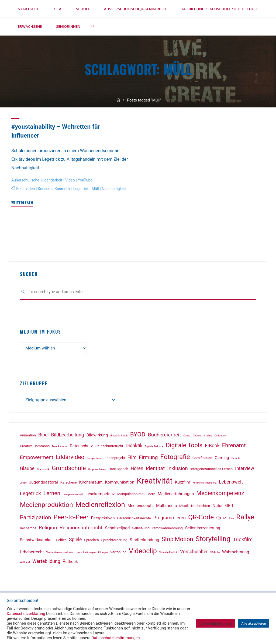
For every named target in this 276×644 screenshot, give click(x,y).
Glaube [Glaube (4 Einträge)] (27, 470)
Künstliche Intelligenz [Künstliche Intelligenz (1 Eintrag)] (205, 483)
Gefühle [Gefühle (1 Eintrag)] (236, 459)
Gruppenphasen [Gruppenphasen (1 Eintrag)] (97, 470)
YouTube (88, 180)
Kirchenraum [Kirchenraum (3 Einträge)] (91, 483)
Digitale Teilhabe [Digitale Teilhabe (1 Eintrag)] (154, 447)
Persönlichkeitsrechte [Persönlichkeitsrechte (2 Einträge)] (134, 519)
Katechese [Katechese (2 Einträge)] (69, 483)
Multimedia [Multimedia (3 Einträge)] (166, 507)
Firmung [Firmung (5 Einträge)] (148, 458)
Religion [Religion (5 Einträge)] (48, 529)
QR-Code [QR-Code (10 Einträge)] (201, 518)
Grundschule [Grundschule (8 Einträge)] (69, 469)
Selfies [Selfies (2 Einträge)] (61, 541)
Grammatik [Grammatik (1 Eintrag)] (43, 470)
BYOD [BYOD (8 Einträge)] (138, 435)
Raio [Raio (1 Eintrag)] (231, 519)
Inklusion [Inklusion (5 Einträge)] (177, 469)
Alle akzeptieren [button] (254, 623)
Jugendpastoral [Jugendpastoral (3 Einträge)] (44, 483)
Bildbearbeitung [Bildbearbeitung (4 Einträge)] (68, 436)
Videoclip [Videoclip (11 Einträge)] (143, 552)
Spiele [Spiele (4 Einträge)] (75, 541)
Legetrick (83, 189)
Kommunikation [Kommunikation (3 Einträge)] (120, 483)
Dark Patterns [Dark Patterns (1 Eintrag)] (60, 447)
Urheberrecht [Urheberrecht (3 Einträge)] (32, 553)
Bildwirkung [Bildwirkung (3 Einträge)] (97, 436)
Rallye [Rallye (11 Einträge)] (245, 518)
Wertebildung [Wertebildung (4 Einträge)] (46, 562)
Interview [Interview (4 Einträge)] (245, 470)
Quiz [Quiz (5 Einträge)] (221, 519)
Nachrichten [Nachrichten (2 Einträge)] (201, 507)
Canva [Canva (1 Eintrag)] (187, 437)
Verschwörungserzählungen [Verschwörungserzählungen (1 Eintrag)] (92, 553)
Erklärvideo (26, 189)
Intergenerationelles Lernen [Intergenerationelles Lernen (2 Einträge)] (211, 470)
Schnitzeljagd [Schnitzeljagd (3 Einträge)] (117, 529)
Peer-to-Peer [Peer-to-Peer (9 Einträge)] (71, 518)
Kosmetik (64, 189)
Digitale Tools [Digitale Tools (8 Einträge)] (184, 446)
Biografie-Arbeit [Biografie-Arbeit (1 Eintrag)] (119, 437)
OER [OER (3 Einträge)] (229, 507)
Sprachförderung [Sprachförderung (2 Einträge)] (114, 541)
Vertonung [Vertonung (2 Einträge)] (118, 553)
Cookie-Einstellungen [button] (216, 623)
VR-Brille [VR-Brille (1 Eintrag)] (215, 553)
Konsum (46, 189)
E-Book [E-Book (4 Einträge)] (212, 447)
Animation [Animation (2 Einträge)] (28, 436)
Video (72, 180)
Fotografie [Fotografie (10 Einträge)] (175, 458)
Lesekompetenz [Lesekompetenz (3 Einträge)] (100, 495)
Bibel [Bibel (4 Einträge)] (44, 436)
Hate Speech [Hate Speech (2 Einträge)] (118, 470)
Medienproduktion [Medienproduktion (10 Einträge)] (46, 506)
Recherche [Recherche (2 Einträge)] (28, 529)
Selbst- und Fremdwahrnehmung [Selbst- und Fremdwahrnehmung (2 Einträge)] (157, 529)
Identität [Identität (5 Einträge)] (155, 469)
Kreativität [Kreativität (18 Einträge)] (155, 482)
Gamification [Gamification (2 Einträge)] (202, 459)
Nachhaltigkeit (24, 197)
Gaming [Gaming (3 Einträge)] (222, 459)
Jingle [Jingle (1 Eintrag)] (23, 483)
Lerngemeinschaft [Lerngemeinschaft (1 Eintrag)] (73, 495)
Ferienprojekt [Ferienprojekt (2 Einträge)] (115, 459)
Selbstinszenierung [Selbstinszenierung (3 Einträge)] (203, 529)
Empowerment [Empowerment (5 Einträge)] (37, 458)
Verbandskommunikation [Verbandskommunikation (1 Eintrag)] (60, 553)
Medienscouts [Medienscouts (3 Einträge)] (141, 507)
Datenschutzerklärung (26, 614)
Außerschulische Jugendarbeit (38, 180)
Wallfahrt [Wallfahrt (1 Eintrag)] (25, 563)
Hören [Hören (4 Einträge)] (137, 470)
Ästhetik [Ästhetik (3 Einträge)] (70, 562)
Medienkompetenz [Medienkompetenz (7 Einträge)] (220, 494)
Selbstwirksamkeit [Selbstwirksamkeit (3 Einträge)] (37, 541)
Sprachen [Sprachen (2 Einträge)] (91, 541)
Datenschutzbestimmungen (116, 638)
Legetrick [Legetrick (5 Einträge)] (30, 494)
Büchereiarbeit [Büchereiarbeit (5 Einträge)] (165, 436)
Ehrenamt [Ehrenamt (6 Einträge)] (234, 446)
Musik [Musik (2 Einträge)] (184, 507)
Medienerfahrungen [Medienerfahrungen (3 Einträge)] (176, 495)
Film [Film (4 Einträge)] (132, 458)
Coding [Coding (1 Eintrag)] (208, 437)
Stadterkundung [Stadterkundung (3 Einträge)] (144, 541)
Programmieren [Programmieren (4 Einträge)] (170, 519)
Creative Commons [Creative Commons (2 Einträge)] (35, 447)
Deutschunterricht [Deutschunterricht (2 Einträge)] (109, 447)
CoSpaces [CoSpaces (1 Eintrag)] (220, 437)
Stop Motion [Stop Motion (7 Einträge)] (177, 540)
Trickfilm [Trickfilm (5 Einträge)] (243, 540)
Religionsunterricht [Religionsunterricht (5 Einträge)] (81, 529)
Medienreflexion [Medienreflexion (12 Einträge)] (100, 506)
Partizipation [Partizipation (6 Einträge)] (36, 519)
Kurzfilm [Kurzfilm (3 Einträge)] (183, 483)
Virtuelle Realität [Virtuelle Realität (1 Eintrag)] (168, 553)
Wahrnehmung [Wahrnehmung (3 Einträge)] (236, 553)
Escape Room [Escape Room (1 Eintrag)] (94, 459)
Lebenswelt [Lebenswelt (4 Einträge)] (231, 483)
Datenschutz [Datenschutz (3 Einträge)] (81, 447)
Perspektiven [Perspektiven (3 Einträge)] (103, 519)
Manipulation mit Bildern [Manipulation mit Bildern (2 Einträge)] (136, 495)
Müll (98, 189)
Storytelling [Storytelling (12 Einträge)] (213, 540)
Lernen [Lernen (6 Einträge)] (52, 494)
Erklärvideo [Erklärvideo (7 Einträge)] (70, 458)
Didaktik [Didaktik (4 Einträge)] (134, 447)
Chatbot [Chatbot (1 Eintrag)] (197, 437)
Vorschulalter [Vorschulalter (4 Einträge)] (194, 553)
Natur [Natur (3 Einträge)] (218, 507)
